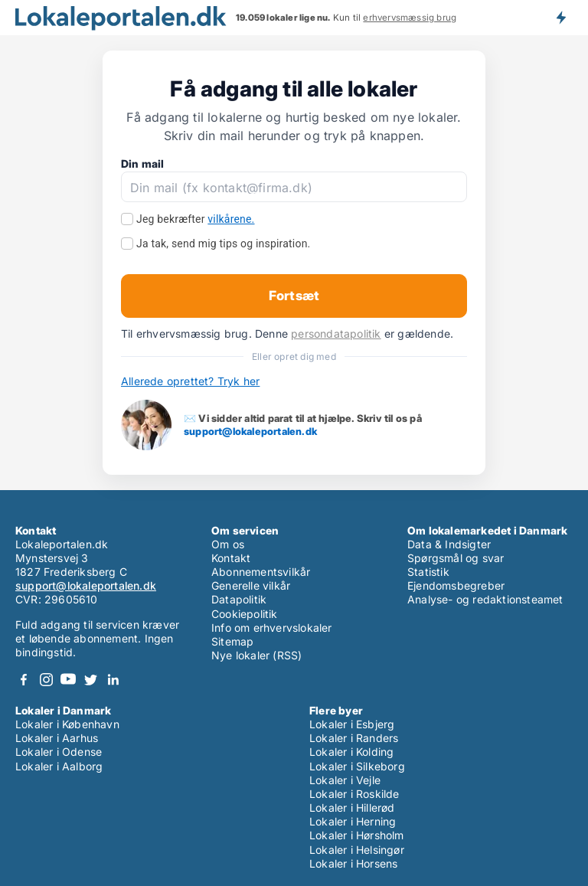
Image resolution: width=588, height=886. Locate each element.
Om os (228, 544)
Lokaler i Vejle (345, 780)
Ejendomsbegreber (456, 585)
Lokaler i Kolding (351, 752)
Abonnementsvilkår (261, 572)
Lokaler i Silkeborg (357, 766)
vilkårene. (231, 219)
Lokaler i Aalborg (59, 766)
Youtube (68, 680)
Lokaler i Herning (353, 821)
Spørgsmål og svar (456, 558)
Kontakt (231, 558)
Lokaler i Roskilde (354, 794)
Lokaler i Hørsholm (357, 835)
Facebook (24, 680)
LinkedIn (113, 680)
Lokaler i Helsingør (357, 850)
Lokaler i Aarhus (57, 738)
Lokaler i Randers (354, 738)
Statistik (428, 572)
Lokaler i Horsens (353, 863)
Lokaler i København (67, 724)
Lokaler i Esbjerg (352, 724)
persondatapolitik (336, 333)
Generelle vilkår (251, 585)
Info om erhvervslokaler (272, 628)
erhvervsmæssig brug (410, 18)
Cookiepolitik (245, 614)
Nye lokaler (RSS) (256, 655)
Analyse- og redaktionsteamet (485, 599)
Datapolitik (239, 599)
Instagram (46, 680)
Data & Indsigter (449, 544)
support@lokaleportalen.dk (250, 431)
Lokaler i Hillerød (352, 808)
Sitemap (232, 641)
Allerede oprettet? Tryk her (190, 381)
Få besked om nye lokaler (560, 18)
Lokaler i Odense (59, 752)
